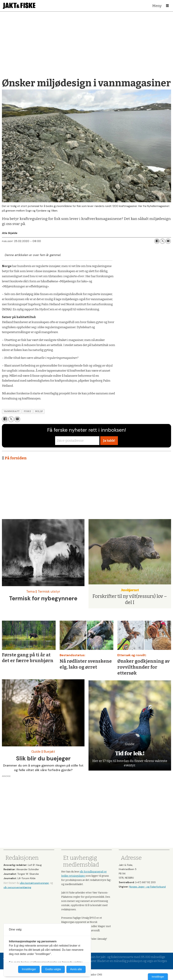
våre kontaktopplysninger (34, 883)
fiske (27, 411)
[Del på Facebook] (157, 241)
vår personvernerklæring (17, 887)
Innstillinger (158, 977)
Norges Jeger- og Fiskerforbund (147, 887)
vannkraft (12, 411)
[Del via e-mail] (168, 241)
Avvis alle (76, 969)
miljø (39, 411)
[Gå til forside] (19, 6)
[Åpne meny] (167, 6)
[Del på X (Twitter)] (163, 241)
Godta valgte (53, 969)
